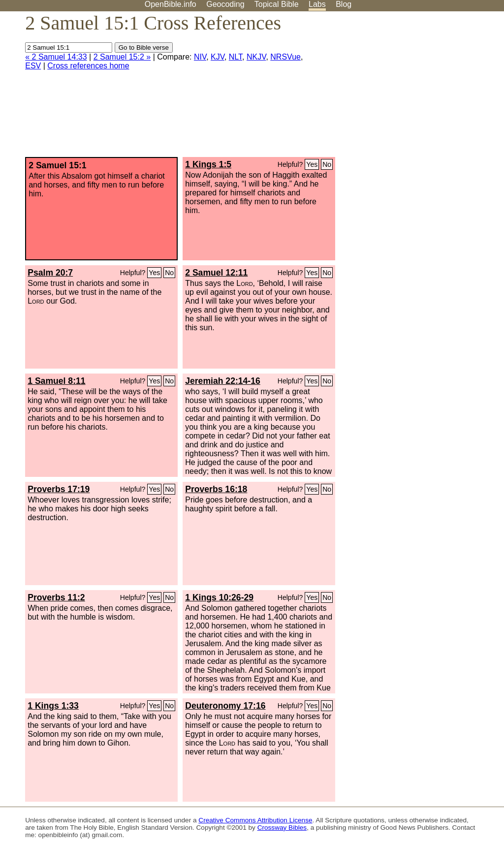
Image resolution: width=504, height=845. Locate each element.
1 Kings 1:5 (208, 164)
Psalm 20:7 (50, 273)
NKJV (256, 57)
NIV (200, 57)
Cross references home (88, 66)
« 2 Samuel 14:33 (56, 57)
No (327, 164)
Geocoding (225, 4)
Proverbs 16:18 (216, 489)
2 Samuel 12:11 (216, 273)
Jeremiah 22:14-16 (223, 381)
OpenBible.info (171, 4)
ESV (33, 66)
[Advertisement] (405, 88)
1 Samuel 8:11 (56, 381)
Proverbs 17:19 (59, 489)
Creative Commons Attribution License (255, 820)
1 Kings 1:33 (53, 706)
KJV (218, 57)
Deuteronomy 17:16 (225, 706)
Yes (312, 164)
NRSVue (285, 57)
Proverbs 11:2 (56, 597)
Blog (344, 4)
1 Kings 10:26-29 (219, 597)
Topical (277, 4)
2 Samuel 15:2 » (122, 57)
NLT (236, 57)
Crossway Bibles (282, 828)
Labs (317, 4)
